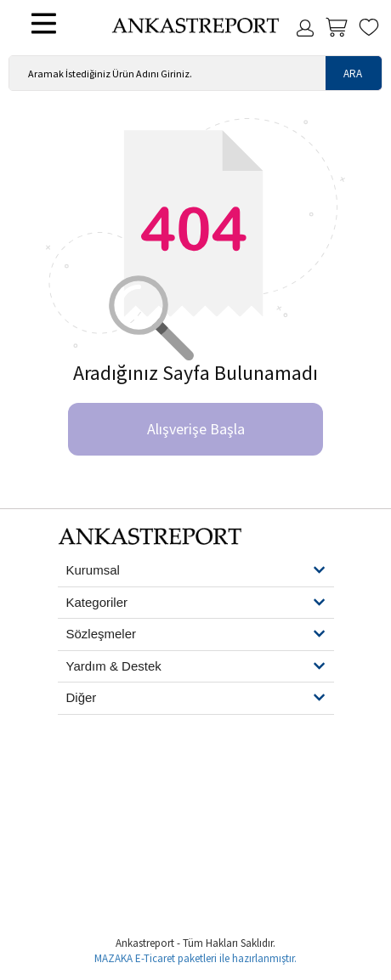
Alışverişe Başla (196, 429)
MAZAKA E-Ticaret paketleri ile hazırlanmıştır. (195, 958)
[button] (196, 571)
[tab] (196, 571)
